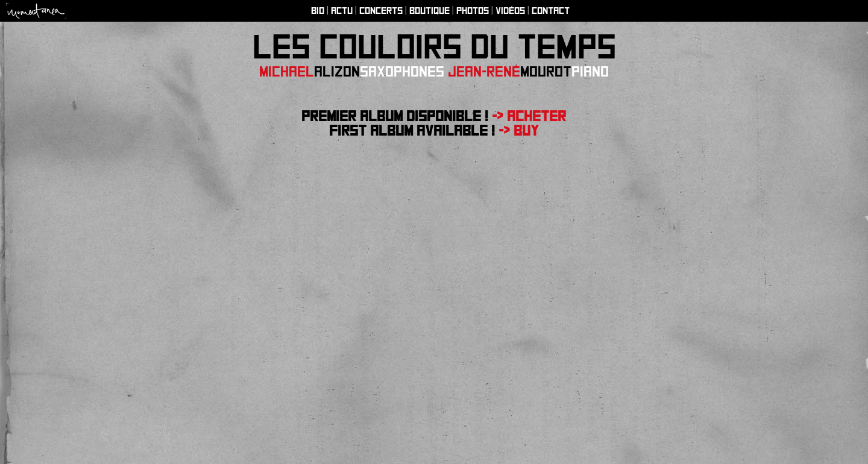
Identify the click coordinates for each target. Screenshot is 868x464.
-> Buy (517, 131)
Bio (318, 11)
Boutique (429, 11)
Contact (551, 11)
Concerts (381, 11)
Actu (342, 11)
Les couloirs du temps (434, 47)
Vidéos (510, 11)
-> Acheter (529, 116)
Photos (473, 11)
